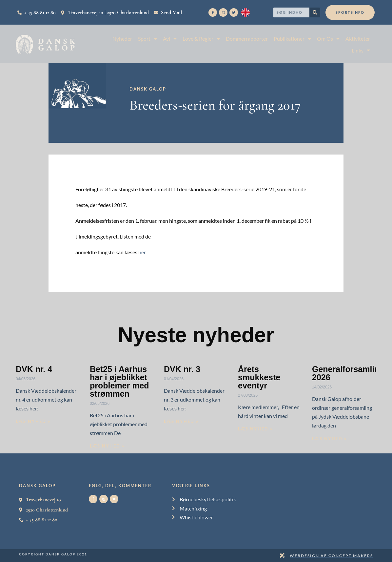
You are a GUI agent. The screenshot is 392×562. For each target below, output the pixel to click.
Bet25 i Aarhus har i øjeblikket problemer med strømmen (119, 381)
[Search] (315, 12)
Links (361, 50)
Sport (147, 39)
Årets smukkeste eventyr (259, 377)
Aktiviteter (358, 39)
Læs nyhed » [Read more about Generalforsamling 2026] (329, 439)
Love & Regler (201, 39)
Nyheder (122, 39)
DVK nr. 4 (34, 369)
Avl (170, 39)
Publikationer (292, 39)
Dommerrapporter (247, 39)
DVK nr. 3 (182, 369)
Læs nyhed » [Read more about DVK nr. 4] (33, 421)
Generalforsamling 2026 (348, 373)
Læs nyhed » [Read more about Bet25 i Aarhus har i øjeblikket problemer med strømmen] (107, 446)
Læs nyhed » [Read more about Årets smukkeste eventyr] (255, 429)
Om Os (328, 39)
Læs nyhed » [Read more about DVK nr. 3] (181, 421)
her (142, 252)
